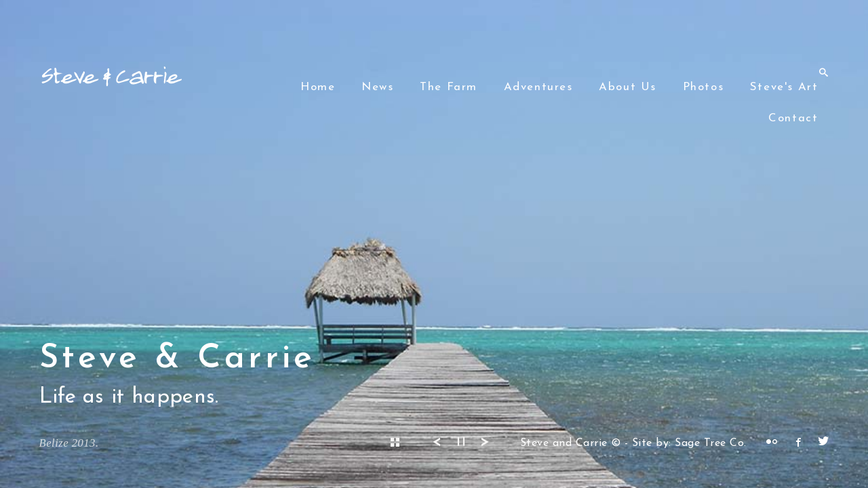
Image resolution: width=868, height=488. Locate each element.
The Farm (449, 87)
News (377, 87)
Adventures (538, 87)
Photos (704, 87)
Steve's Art (784, 87)
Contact (793, 118)
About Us (628, 87)
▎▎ (463, 442)
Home (318, 87)
